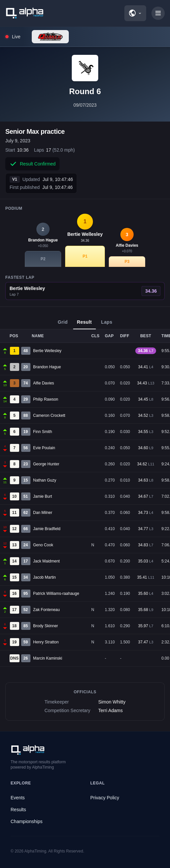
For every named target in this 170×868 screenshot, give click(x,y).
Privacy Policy (105, 798)
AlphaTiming (35, 851)
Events (18, 798)
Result (85, 324)
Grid (63, 324)
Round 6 (85, 91)
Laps (107, 324)
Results (18, 810)
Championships (27, 821)
